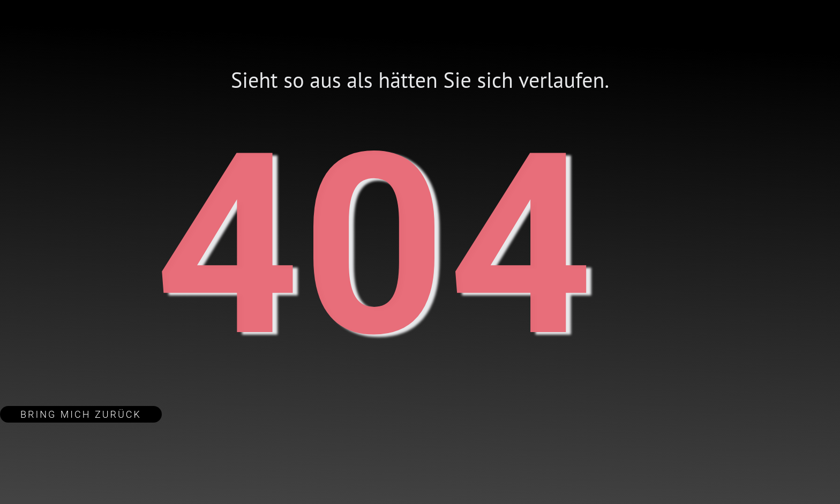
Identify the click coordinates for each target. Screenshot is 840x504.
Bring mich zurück (81, 414)
